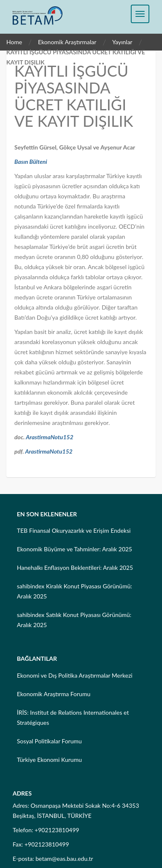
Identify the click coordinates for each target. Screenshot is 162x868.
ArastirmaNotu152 (50, 437)
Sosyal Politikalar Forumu (49, 741)
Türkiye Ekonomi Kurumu (49, 760)
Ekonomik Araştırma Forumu (54, 694)
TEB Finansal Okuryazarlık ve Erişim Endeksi (74, 530)
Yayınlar (122, 42)
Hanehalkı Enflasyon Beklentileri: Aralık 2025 (75, 568)
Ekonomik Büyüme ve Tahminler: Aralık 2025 (74, 549)
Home (14, 42)
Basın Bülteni (31, 162)
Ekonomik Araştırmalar (67, 42)
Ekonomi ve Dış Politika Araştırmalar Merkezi (75, 675)
